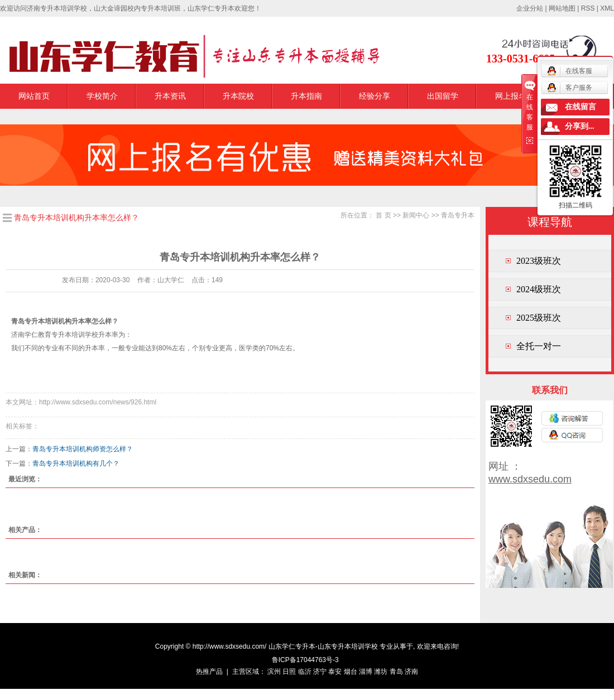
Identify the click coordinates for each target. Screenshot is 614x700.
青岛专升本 (458, 215)
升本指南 (306, 96)
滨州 (274, 672)
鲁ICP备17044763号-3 (305, 660)
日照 (289, 672)
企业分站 (530, 8)
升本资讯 (170, 96)
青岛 (396, 672)
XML (607, 8)
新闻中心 (416, 215)
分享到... (580, 126)
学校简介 (102, 96)
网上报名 (511, 96)
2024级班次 (539, 289)
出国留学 (443, 96)
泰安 (335, 672)
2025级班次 (539, 318)
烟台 (351, 672)
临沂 (305, 672)
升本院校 (238, 96)
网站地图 (562, 8)
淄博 (366, 672)
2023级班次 (539, 261)
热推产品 (209, 672)
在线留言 (581, 107)
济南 (411, 672)
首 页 (383, 215)
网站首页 (34, 96)
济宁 (320, 672)
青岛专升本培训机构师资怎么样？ (83, 449)
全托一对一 (539, 346)
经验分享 (375, 96)
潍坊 (381, 672)
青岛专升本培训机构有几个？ (76, 464)
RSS (588, 8)
